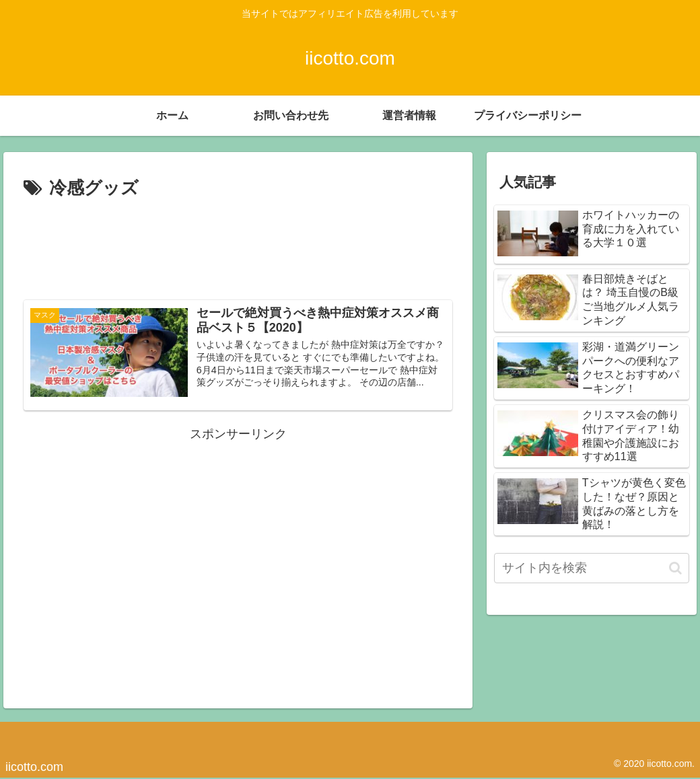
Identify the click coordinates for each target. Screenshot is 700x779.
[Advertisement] (238, 244)
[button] (675, 568)
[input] (592, 568)
